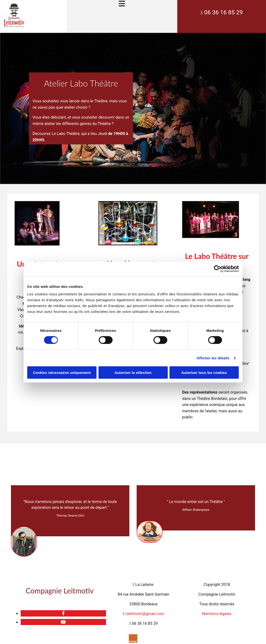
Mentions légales (217, 614)
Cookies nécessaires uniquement (62, 373)
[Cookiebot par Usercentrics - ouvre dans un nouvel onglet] (217, 269)
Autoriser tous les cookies (204, 373)
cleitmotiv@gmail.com (145, 614)
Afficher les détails (213, 358)
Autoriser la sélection (133, 373)
